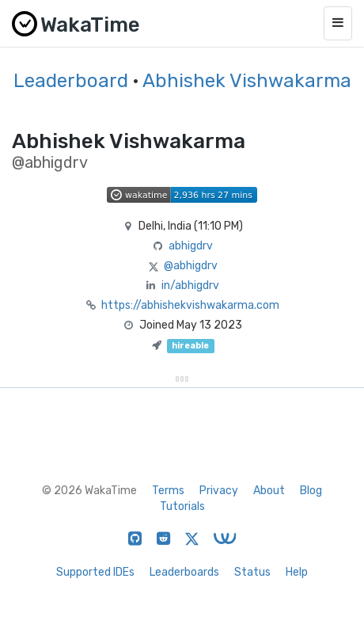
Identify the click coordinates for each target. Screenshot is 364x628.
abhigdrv (191, 246)
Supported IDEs (95, 572)
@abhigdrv (191, 266)
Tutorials (182, 506)
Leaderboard (71, 81)
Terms (168, 491)
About (269, 491)
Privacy (219, 491)
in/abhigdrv (190, 285)
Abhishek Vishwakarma (247, 81)
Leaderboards (184, 572)
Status (252, 572)
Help (297, 572)
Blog (311, 491)
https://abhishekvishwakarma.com (190, 305)
